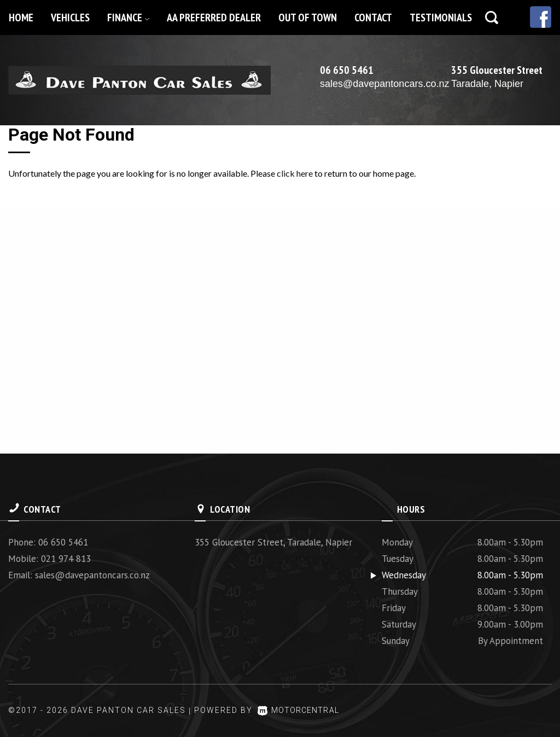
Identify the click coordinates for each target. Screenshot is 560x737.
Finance (128, 18)
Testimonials (441, 18)
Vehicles (70, 18)
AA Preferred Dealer (214, 18)
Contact (373, 18)
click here (295, 173)
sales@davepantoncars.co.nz (384, 84)
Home (21, 18)
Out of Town (308, 18)
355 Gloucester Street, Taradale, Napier (273, 542)
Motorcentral (302, 710)
